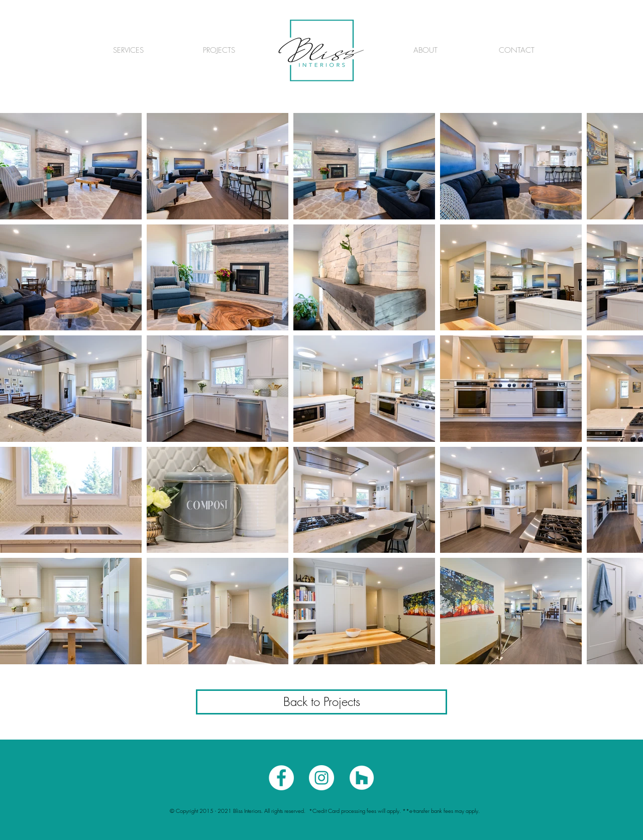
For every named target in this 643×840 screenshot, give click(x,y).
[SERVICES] (128, 50)
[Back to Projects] (321, 702)
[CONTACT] (516, 50)
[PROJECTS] (219, 50)
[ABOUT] (425, 50)
